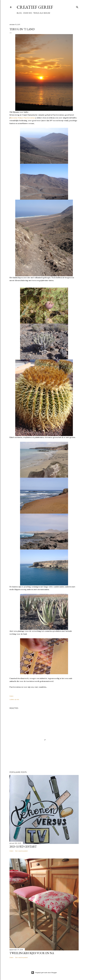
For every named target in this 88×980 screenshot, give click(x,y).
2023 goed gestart (23, 846)
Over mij (28, 13)
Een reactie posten (22, 851)
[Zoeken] (77, 7)
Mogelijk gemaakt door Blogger (44, 973)
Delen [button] (11, 696)
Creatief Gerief (35, 7)
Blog (19, 13)
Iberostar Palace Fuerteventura (23, 118)
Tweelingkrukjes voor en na (32, 953)
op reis (17, 699)
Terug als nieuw (42, 13)
